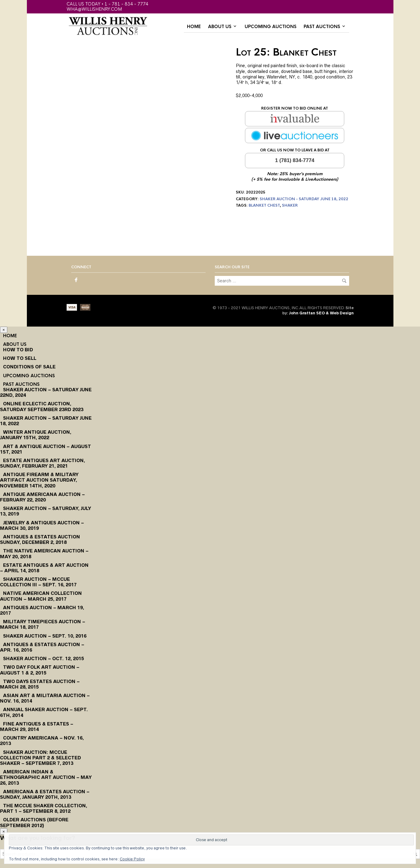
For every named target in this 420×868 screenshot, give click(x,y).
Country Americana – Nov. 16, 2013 (42, 741)
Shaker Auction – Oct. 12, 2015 (44, 658)
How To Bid (18, 350)
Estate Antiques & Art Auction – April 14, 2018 (44, 568)
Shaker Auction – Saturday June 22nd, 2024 (46, 392)
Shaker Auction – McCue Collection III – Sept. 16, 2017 (38, 582)
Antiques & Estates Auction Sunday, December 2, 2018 (40, 539)
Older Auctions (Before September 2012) (34, 822)
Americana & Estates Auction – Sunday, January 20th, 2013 (45, 794)
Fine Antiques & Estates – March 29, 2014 (37, 727)
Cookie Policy (132, 859)
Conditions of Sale (29, 367)
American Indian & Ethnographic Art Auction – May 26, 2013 (46, 777)
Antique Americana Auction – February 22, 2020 (42, 497)
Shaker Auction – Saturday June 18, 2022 (46, 421)
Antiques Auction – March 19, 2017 (42, 610)
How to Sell (20, 358)
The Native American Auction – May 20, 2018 (44, 553)
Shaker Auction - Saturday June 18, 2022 (304, 199)
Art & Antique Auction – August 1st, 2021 (46, 449)
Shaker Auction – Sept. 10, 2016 (45, 636)
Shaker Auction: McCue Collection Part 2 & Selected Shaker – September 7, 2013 (40, 758)
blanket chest (264, 205)
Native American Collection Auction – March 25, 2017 (41, 596)
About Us (220, 27)
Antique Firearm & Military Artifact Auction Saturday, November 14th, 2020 (39, 480)
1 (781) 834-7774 (295, 160)
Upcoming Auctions (270, 27)
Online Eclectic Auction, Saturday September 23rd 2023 (42, 406)
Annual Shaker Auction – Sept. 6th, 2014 (44, 712)
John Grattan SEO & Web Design (321, 313)
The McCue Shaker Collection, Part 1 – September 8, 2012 (44, 808)
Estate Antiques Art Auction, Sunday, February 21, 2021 (42, 463)
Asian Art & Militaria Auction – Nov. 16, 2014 (45, 698)
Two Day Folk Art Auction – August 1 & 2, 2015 (40, 670)
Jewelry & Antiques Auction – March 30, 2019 (42, 525)
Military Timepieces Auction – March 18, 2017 (43, 624)
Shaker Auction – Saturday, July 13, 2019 (46, 511)
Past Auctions (322, 27)
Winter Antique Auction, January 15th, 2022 (36, 435)
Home (194, 27)
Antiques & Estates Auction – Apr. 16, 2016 (42, 647)
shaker (290, 205)
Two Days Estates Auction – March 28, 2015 (40, 684)
